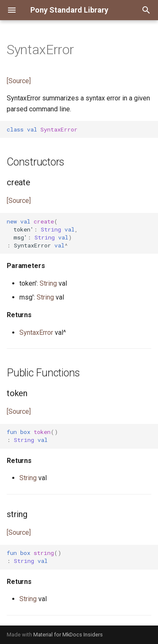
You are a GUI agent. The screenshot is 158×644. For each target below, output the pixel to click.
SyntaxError (36, 333)
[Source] (19, 81)
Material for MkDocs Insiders (68, 635)
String (48, 283)
